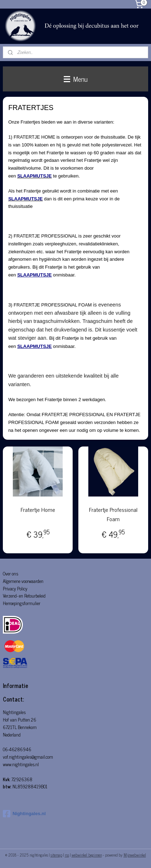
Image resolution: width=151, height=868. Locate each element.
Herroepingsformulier (22, 603)
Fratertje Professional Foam (113, 514)
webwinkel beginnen (87, 855)
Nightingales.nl (24, 814)
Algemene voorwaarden (23, 581)
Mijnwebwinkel (135, 855)
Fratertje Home (38, 510)
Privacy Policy (15, 588)
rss (67, 855)
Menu (76, 79)
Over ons (11, 573)
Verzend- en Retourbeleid (24, 596)
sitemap (56, 855)
